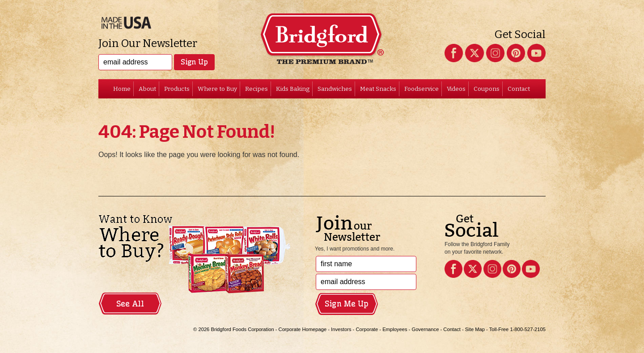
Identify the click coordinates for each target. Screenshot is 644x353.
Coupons (487, 89)
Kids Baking (293, 89)
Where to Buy (217, 89)
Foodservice (422, 89)
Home (122, 89)
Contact (519, 89)
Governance (425, 329)
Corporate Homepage (303, 329)
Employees (395, 329)
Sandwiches (335, 89)
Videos (456, 89)
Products (177, 89)
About (147, 89)
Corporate (367, 329)
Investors (341, 329)
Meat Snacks (378, 89)
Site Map (475, 329)
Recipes (256, 89)
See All (130, 304)
